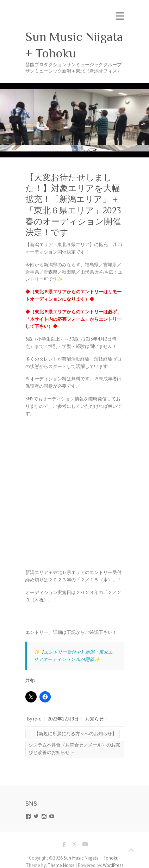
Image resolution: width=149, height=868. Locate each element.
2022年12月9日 (63, 719)
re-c (37, 719)
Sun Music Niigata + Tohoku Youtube (85, 845)
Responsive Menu (120, 16)
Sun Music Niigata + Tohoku (74, 45)
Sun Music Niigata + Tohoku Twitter (75, 845)
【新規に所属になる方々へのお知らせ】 (73, 734)
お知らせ (94, 719)
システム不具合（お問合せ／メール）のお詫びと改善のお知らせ (74, 749)
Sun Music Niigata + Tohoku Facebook (64, 845)
